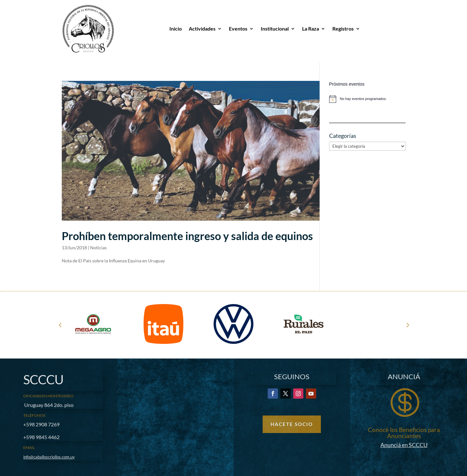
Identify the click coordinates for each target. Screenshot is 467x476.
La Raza (311, 28)
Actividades (202, 28)
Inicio (176, 28)
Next (407, 325)
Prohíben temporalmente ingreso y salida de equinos (187, 236)
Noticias (98, 248)
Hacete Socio (292, 424)
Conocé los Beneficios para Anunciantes (404, 433)
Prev (60, 325)
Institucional (275, 28)
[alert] (367, 99)
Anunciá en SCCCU (404, 445)
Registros (343, 28)
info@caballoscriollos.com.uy (49, 457)
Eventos (238, 28)
